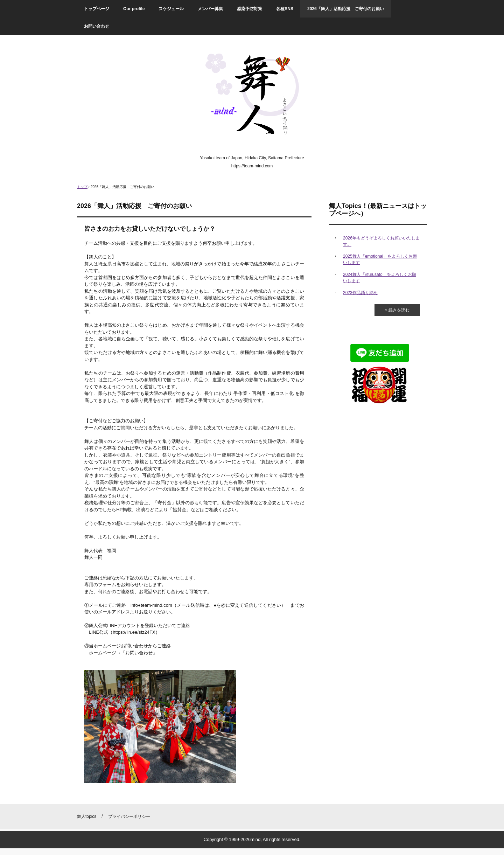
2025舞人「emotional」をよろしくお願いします (380, 259)
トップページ (97, 9)
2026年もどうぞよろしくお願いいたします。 (381, 241)
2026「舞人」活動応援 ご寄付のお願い (346, 9)
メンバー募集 (210, 9)
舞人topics (87, 816)
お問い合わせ (97, 26)
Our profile (134, 9)
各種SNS (285, 9)
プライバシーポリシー (129, 816)
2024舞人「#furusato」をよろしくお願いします (380, 278)
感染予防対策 (250, 9)
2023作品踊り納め (360, 293)
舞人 (252, 97)
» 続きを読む (397, 310)
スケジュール (171, 9)
